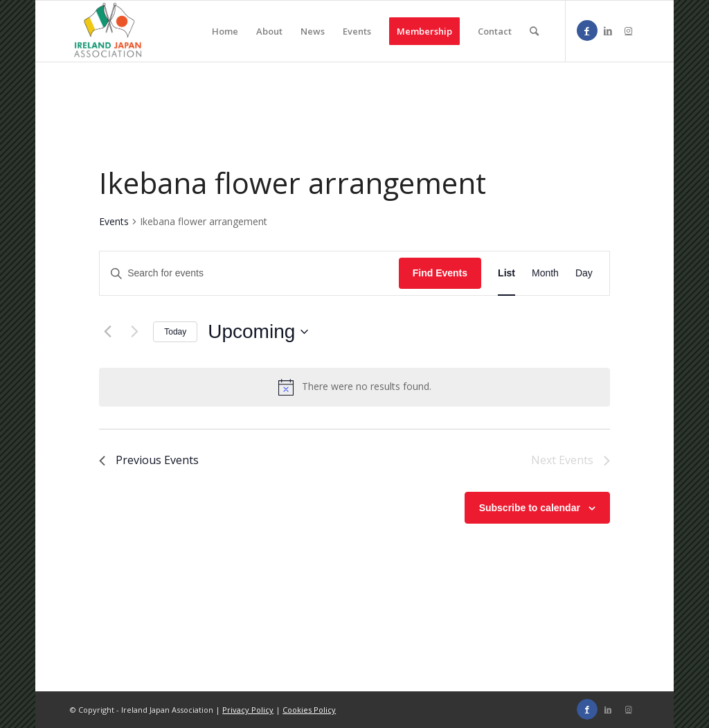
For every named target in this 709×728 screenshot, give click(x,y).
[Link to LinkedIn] (608, 30)
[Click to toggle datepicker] (258, 332)
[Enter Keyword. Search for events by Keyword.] (249, 273)
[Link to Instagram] (629, 30)
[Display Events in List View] (506, 273)
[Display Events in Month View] (545, 273)
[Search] (534, 31)
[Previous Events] (107, 332)
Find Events (440, 273)
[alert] (367, 387)
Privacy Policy (248, 710)
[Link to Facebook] (587, 30)
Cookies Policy (309, 710)
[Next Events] (134, 332)
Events (114, 221)
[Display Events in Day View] (584, 273)
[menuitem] (225, 31)
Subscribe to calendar (530, 508)
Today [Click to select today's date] (175, 332)
